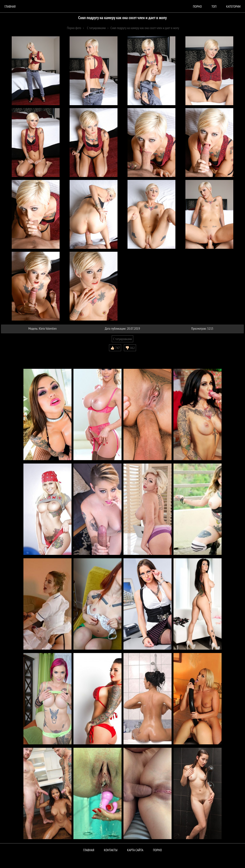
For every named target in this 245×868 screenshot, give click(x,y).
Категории (233, 6)
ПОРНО (158, 850)
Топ (214, 6)
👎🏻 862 (130, 348)
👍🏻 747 (115, 348)
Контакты (111, 850)
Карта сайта (135, 850)
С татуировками (122, 339)
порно (197, 6)
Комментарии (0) (14, 354)
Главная (10, 6)
